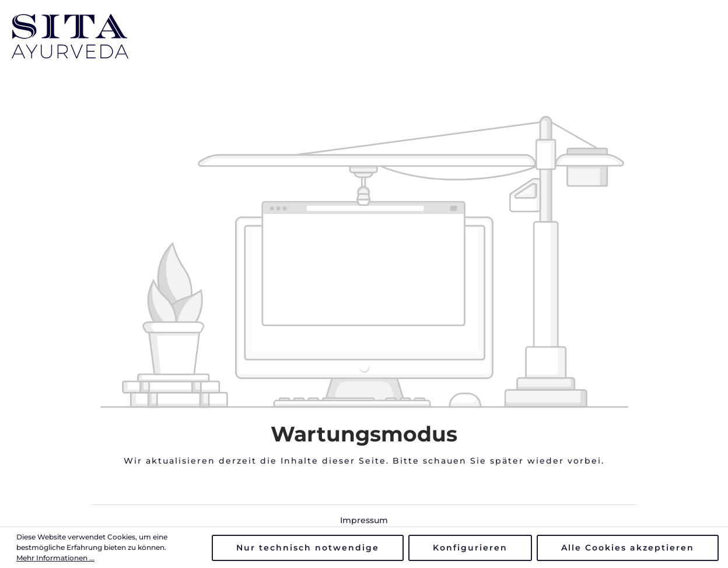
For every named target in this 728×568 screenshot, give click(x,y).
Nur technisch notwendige (308, 548)
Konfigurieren (470, 548)
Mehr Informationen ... (55, 558)
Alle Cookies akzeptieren (628, 548)
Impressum (364, 520)
